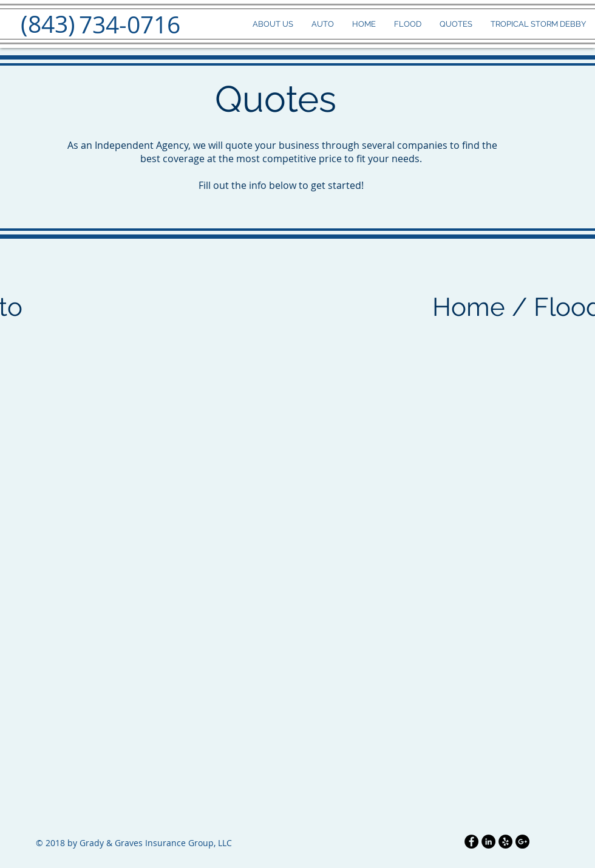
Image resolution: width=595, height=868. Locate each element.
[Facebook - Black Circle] (471, 842)
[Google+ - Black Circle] (522, 842)
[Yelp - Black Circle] (505, 842)
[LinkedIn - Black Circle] (488, 842)
